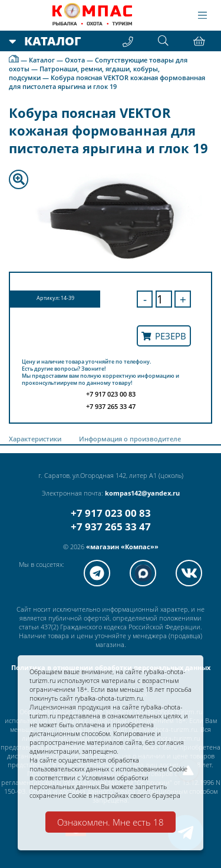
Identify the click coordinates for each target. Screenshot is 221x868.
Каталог (42, 60)
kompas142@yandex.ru (142, 493)
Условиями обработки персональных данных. (89, 782)
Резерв (164, 336)
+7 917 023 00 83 (111, 513)
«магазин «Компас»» (122, 547)
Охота (75, 60)
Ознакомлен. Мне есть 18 (111, 822)
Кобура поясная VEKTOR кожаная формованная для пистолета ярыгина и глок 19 (107, 82)
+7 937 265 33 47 (111, 527)
